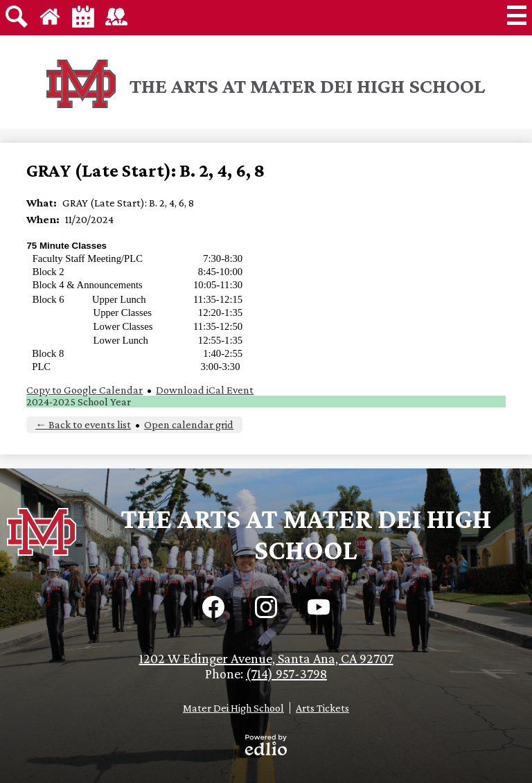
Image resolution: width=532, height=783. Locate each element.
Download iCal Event (205, 390)
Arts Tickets (322, 708)
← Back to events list (83, 424)
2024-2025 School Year (79, 402)
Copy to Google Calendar (85, 390)
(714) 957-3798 (286, 674)
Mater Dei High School (233, 708)
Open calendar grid (189, 424)
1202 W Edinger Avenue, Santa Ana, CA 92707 (266, 658)
